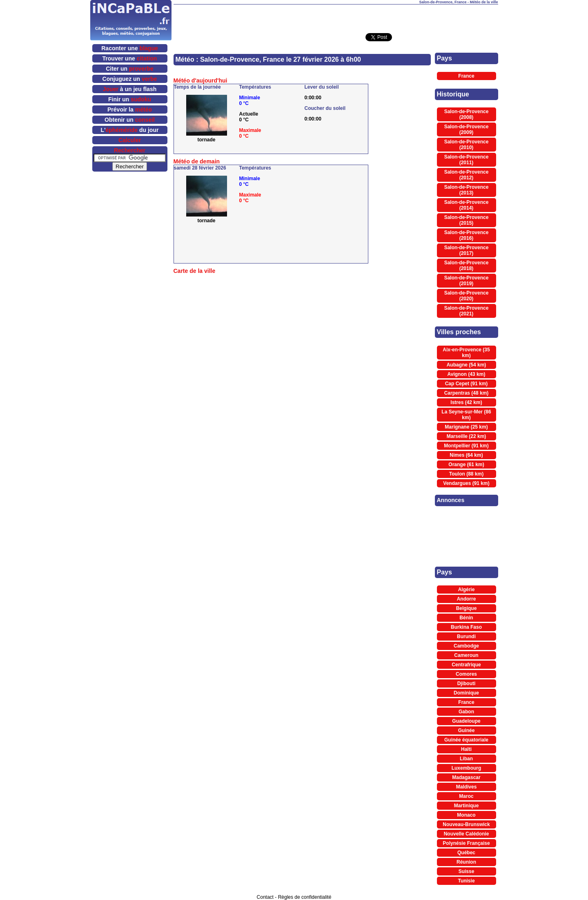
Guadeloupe (466, 721)
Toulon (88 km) (466, 474)
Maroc (466, 796)
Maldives (467, 787)
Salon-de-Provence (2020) (467, 296)
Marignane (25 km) (466, 427)
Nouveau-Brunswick (466, 824)
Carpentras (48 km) (467, 393)
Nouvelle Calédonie (467, 834)
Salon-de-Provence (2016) (467, 235)
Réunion (466, 862)
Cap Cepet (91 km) (467, 384)
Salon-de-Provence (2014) (467, 205)
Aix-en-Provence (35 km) (466, 353)
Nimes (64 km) (466, 455)
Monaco (466, 815)
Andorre (467, 599)
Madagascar (466, 777)
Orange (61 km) (466, 465)
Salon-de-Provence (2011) (467, 160)
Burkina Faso (466, 627)
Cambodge (466, 646)
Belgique (467, 608)
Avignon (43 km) (467, 374)
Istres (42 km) (466, 402)
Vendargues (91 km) (466, 483)
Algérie (467, 590)
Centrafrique (466, 665)
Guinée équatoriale (466, 740)
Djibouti (467, 683)
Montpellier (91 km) (466, 446)
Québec (466, 853)
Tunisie (466, 881)
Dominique (466, 693)
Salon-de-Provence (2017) (467, 250)
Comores (466, 674)
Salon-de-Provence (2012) (467, 175)
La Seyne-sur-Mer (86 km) (466, 415)
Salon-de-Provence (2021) (467, 311)
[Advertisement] (336, 17)
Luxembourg (467, 768)
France (466, 76)
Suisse (467, 871)
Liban (466, 759)
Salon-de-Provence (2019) (467, 281)
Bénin (466, 618)
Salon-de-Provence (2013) (467, 190)
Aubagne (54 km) (467, 365)
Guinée (467, 730)
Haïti (466, 749)
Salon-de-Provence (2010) (467, 145)
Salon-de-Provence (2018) (467, 266)
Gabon (466, 712)
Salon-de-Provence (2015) (467, 220)
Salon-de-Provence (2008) (467, 114)
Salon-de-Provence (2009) (467, 130)
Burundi (466, 636)
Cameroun (466, 655)
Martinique (467, 806)
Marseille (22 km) (467, 436)
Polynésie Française (466, 843)
